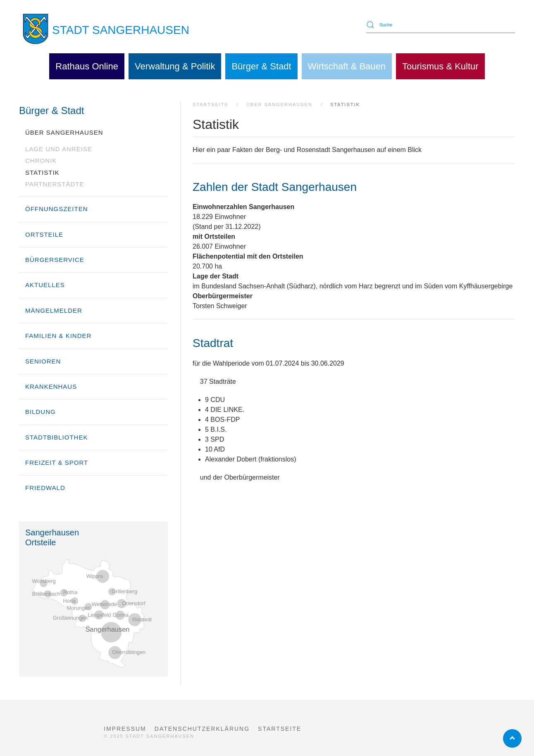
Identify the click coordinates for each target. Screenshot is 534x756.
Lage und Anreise (59, 149)
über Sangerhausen (64, 132)
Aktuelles (45, 285)
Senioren (43, 361)
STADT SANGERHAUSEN (121, 30)
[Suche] (441, 25)
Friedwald (45, 488)
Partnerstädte (55, 184)
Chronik (41, 160)
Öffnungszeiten (57, 209)
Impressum (125, 729)
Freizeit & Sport (57, 462)
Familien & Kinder (58, 336)
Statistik (42, 172)
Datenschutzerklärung (202, 729)
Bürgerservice (55, 260)
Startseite (280, 729)
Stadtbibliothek (56, 437)
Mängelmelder (54, 310)
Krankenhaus (51, 386)
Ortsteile (44, 234)
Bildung (41, 412)
